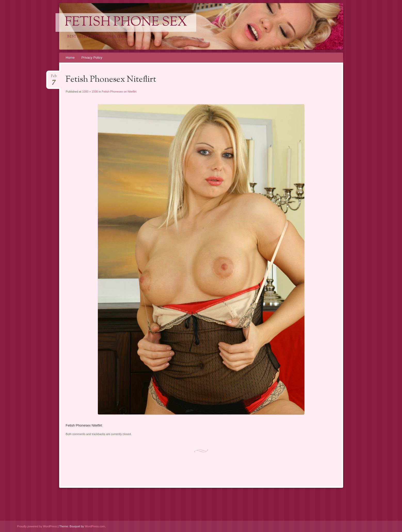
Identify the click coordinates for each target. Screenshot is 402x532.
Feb (54, 78)
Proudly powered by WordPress (37, 526)
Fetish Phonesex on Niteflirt (119, 92)
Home (70, 58)
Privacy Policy (92, 58)
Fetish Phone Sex (126, 22)
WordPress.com (95, 526)
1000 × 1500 (90, 92)
